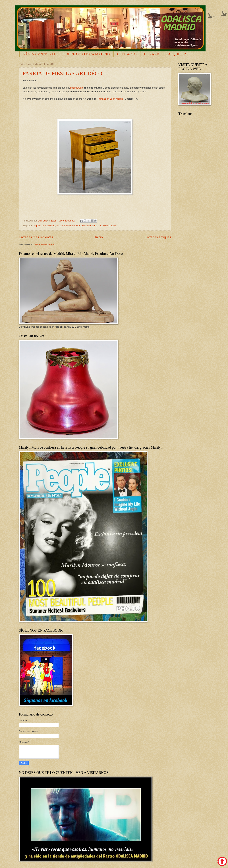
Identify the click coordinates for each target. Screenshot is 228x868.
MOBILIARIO (73, 226)
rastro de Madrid (107, 226)
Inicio (99, 237)
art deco (61, 226)
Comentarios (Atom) (44, 244)
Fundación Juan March (110, 99)
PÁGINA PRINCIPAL (40, 54)
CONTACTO (127, 54)
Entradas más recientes (36, 237)
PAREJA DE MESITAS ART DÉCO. (63, 73)
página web (77, 88)
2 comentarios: (67, 221)
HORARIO (152, 54)
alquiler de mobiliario (44, 226)
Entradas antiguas (158, 237)
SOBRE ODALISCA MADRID (87, 54)
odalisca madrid (89, 226)
